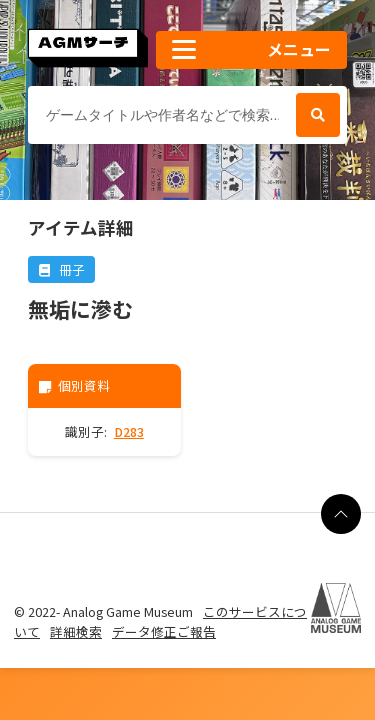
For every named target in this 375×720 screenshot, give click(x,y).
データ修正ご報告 (164, 631)
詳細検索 (76, 631)
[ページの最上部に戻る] (341, 514)
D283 (129, 431)
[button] (251, 50)
